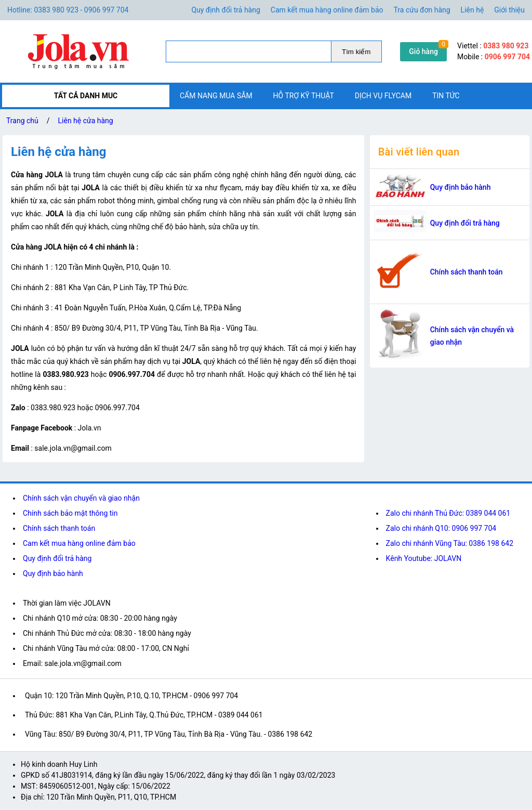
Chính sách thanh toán (467, 272)
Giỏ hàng (423, 51)
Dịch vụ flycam (383, 96)
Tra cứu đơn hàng (422, 10)
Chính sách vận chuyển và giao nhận (472, 336)
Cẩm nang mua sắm (216, 96)
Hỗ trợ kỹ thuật (304, 96)
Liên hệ (473, 10)
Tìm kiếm (356, 52)
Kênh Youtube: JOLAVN (424, 558)
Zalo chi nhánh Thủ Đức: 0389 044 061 (448, 513)
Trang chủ (22, 121)
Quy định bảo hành (461, 187)
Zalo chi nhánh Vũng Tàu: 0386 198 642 (450, 543)
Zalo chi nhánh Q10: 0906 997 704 (441, 528)
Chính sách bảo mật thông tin (70, 513)
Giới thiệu (509, 10)
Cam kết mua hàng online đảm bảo (327, 10)
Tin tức (446, 96)
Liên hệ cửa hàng (86, 121)
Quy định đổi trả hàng (225, 10)
